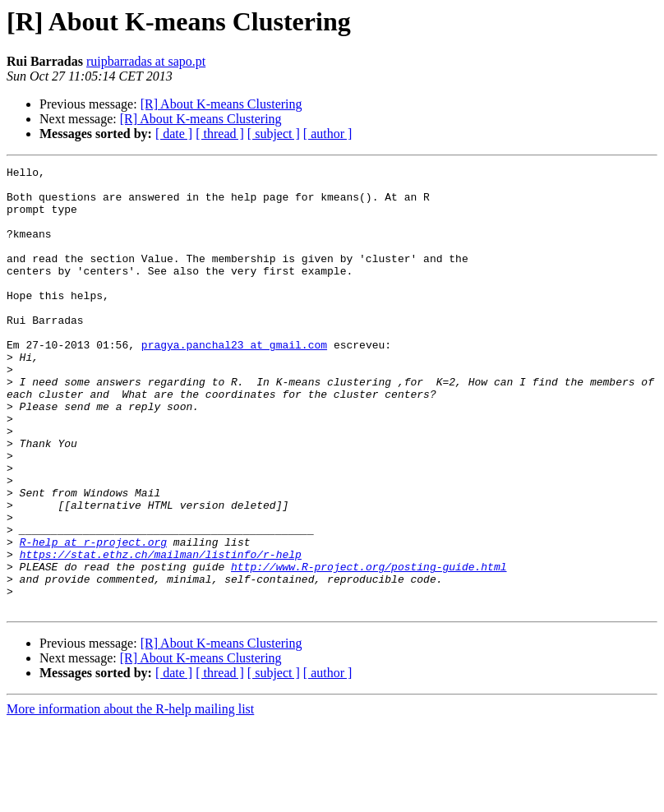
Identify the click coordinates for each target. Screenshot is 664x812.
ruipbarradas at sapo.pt (146, 61)
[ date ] (174, 134)
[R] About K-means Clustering (221, 104)
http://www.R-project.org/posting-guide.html (369, 648)
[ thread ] (220, 134)
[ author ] (328, 134)
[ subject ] (274, 134)
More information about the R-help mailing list (130, 798)
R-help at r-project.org (93, 618)
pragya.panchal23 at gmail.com (234, 381)
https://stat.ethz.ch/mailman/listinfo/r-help (161, 633)
